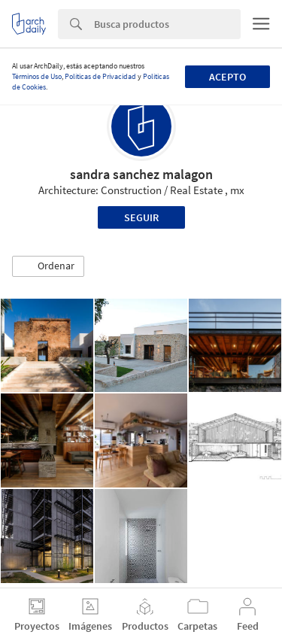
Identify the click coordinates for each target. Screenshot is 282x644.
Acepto (227, 77)
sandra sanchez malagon (141, 174)
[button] (48, 266)
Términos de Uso (37, 76)
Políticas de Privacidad (100, 76)
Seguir (141, 217)
